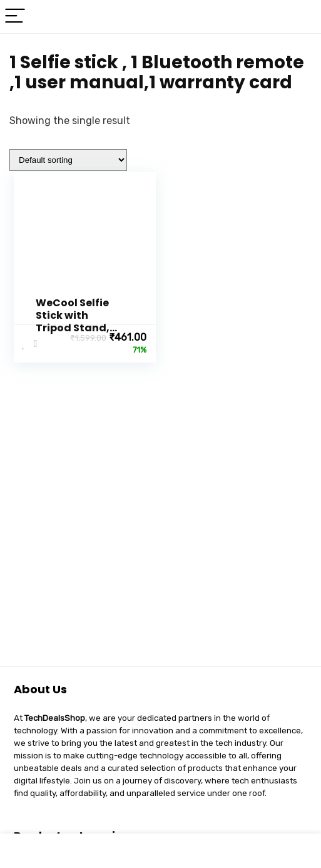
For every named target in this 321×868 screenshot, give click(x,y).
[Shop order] (68, 160)
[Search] (302, 17)
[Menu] (15, 17)
